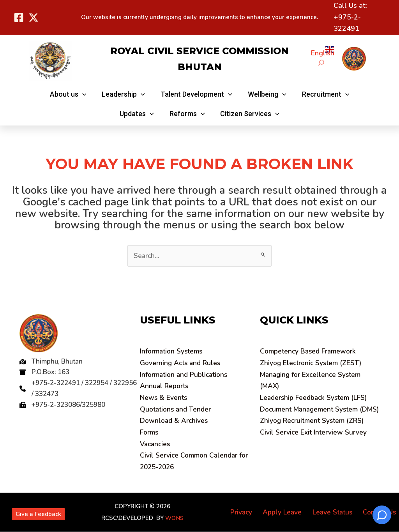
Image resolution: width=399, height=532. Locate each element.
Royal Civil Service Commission (199, 51)
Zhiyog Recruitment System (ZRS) (314, 433)
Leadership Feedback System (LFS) (316, 398)
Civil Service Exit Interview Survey (315, 444)
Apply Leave (288, 513)
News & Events (164, 398)
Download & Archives (175, 421)
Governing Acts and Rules (182, 363)
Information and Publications (186, 375)
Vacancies (156, 444)
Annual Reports (165, 386)
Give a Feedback (38, 514)
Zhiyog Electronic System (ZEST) (313, 363)
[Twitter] (34, 18)
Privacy (249, 513)
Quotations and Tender (177, 410)
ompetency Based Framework (310, 352)
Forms (150, 433)
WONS (174, 518)
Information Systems (173, 352)
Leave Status (336, 513)
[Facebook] (19, 18)
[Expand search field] (321, 63)
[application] (86, 94)
